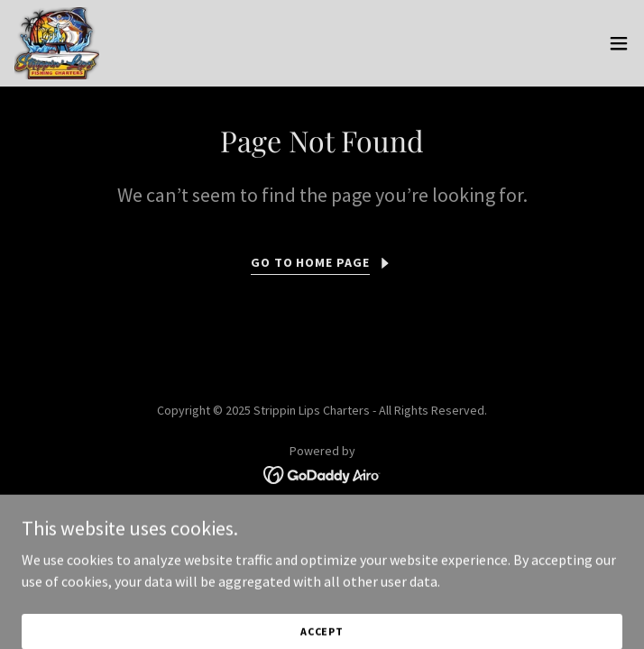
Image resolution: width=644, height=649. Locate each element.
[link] (57, 43)
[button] (619, 43)
